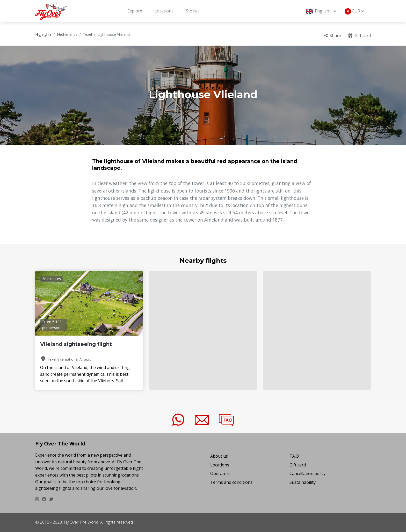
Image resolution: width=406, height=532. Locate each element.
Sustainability (303, 482)
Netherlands (67, 34)
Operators (220, 473)
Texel (87, 34)
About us (219, 456)
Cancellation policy (307, 473)
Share (332, 36)
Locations (164, 11)
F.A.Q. (295, 456)
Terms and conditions (231, 482)
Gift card (360, 36)
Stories (193, 11)
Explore (135, 11)
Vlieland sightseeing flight (76, 344)
